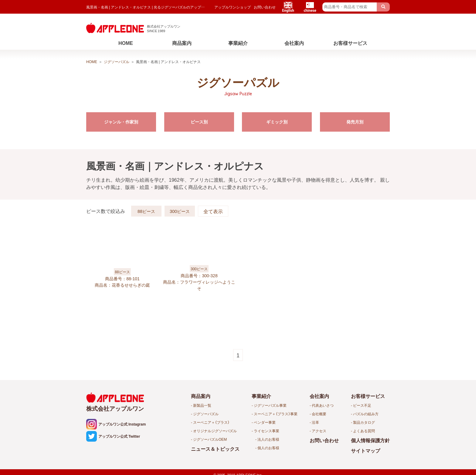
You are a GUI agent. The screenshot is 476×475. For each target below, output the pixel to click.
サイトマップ (365, 450)
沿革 (315, 422)
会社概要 (319, 414)
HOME (126, 43)
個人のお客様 (268, 448)
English (288, 7)
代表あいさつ (323, 405)
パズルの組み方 (366, 414)
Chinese (310, 7)
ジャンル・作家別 (121, 122)
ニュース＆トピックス (215, 449)
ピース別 (199, 122)
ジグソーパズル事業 (270, 405)
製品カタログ (364, 422)
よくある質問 (364, 431)
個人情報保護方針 (370, 440)
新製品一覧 (202, 405)
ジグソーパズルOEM (210, 439)
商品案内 (182, 43)
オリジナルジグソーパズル (215, 431)
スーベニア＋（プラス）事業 (276, 414)
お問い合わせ (265, 7)
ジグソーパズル (117, 62)
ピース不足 (362, 405)
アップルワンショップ (233, 7)
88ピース (146, 209)
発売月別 (355, 122)
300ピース (180, 209)
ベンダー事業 (265, 422)
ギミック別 (277, 122)
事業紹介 (238, 43)
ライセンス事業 (267, 431)
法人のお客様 (268, 439)
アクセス (319, 431)
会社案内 (294, 43)
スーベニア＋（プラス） (211, 422)
